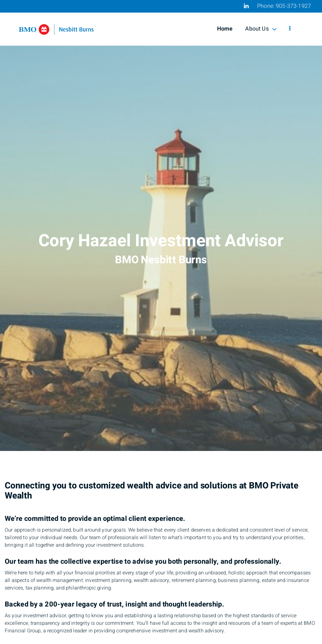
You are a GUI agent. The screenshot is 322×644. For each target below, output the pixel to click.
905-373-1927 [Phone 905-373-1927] (293, 6)
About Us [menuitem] (261, 29)
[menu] (290, 29)
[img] (161, 225)
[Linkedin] (246, 6)
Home (225, 29)
